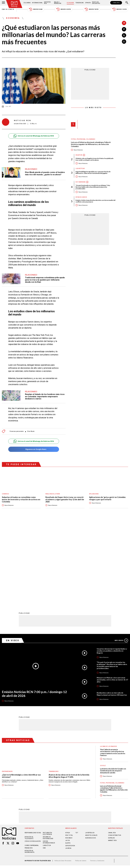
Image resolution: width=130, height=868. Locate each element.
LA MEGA (68, 764)
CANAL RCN (116, 3)
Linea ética (47, 762)
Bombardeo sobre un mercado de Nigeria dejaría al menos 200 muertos (112, 610)
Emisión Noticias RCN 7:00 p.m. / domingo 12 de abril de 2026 (34, 610)
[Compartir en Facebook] (124, 29)
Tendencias (79, 3)
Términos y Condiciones (97, 777)
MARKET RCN (112, 757)
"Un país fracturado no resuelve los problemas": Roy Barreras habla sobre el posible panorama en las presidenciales (93, 187)
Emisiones (8, 9)
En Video (13, 557)
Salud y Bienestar (58, 3)
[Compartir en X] (124, 35)
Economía (70, 3)
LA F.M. (68, 757)
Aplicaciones (94, 494)
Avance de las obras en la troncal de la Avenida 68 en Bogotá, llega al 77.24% (69, 692)
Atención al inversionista (29, 768)
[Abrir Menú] (3, 3)
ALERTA (68, 759)
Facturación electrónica (47, 750)
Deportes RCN (47, 3)
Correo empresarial (32, 762)
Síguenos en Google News (34, 449)
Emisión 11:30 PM (119, 9)
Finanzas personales (17, 431)
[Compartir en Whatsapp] (124, 42)
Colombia (27, 3)
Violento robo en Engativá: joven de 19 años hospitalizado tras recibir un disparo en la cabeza (95, 159)
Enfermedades (7, 688)
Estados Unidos (81, 197)
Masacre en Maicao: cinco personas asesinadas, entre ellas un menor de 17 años (112, 596)
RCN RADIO (69, 754)
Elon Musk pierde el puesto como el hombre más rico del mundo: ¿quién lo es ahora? (45, 173)
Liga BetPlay (80, 169)
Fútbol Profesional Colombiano (83, 139)
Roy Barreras (80, 182)
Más (121, 557)
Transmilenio (54, 688)
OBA (44, 764)
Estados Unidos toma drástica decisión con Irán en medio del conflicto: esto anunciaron (95, 201)
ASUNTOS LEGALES (91, 751)
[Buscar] (127, 3)
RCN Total (69, 751)
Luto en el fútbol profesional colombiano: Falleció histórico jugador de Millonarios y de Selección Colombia (91, 144)
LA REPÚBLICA (90, 749)
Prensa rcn (29, 764)
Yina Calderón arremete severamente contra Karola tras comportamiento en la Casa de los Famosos (113, 669)
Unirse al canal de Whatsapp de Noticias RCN (34, 136)
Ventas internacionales (49, 758)
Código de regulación (33, 757)
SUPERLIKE (111, 754)
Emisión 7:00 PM (91, 9)
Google (103, 682)
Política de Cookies (81, 777)
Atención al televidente (29, 754)
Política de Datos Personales (63, 777)
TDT (77, 749)
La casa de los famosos (108, 663)
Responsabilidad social (33, 749)
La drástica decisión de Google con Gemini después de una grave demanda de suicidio (113, 687)
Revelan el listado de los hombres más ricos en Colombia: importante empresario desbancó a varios (45, 396)
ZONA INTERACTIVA (115, 751)
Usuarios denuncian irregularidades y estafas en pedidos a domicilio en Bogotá (112, 567)
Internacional (37, 3)
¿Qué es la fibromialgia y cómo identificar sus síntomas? (21, 692)
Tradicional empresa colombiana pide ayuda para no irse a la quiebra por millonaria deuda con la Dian (45, 280)
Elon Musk (31, 431)
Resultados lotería (53, 494)
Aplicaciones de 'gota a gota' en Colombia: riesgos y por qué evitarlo (107, 498)
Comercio (5, 494)
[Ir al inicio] (14, 4)
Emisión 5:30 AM (36, 9)
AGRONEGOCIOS (91, 754)
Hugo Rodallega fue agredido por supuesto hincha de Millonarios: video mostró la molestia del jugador (93, 172)
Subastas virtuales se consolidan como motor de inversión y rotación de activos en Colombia (21, 499)
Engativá (79, 155)
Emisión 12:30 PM (63, 9)
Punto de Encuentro (96, 3)
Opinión (88, 3)
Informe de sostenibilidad (48, 754)
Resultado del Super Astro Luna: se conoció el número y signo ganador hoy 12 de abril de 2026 (65, 499)
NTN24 (68, 749)
